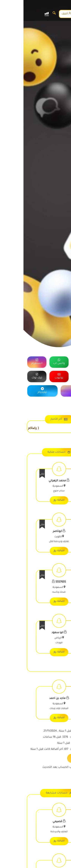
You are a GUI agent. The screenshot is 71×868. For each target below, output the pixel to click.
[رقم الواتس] (64, 861)
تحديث (55, 758)
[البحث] (31, 14)
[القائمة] (23, 14)
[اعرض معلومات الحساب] (35, 486)
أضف (43, 14)
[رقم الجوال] (64, 850)
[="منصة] (58, 362)
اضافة (36, 500)
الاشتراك (59, 14)
